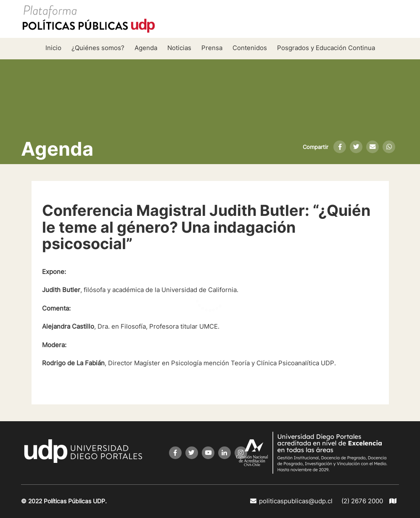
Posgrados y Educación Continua (326, 48)
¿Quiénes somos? (98, 48)
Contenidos (250, 48)
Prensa (212, 48)
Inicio (53, 48)
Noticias (179, 48)
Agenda (146, 48)
